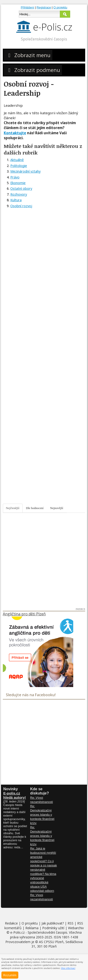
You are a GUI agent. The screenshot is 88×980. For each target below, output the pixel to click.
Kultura (16, 200)
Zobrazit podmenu (33, 70)
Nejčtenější (13, 508)
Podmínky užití (53, 928)
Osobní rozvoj (21, 206)
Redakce (11, 923)
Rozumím (10, 975)
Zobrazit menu (28, 55)
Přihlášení (28, 7)
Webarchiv (76, 928)
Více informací (68, 968)
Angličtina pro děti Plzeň (24, 614)
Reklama (32, 928)
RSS (71, 923)
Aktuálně (17, 160)
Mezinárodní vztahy (25, 171)
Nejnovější (57, 508)
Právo (15, 177)
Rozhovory (19, 194)
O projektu (60, 7)
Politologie (19, 166)
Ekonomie (18, 183)
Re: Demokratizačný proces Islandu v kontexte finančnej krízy (42, 815)
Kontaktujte (15, 133)
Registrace (44, 7)
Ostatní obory (21, 188)
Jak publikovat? (53, 923)
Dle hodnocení (35, 508)
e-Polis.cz (17, 932)
